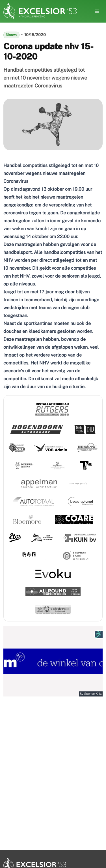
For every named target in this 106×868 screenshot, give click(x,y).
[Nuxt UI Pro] (40, 11)
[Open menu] (97, 11)
